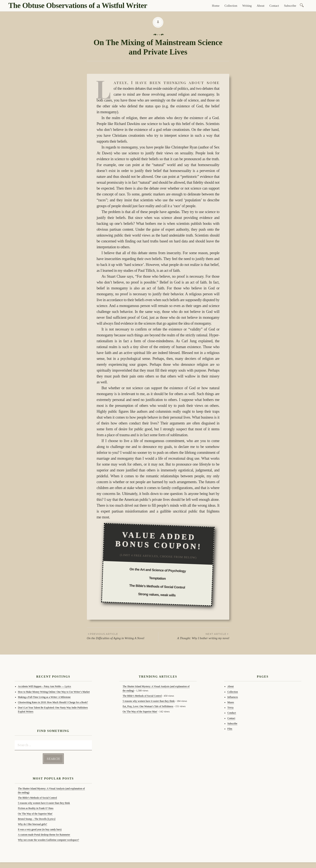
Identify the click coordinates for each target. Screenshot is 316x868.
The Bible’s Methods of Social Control (157, 586)
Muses (231, 702)
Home (216, 6)
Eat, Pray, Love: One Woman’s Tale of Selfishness (148, 706)
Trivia (230, 708)
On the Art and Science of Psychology (158, 570)
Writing (247, 6)
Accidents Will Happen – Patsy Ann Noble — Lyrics (44, 686)
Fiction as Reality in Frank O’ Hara (36, 808)
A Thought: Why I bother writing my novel (194, 636)
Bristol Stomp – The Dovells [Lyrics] (37, 818)
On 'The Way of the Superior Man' (35, 813)
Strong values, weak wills (157, 595)
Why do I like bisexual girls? (33, 824)
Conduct (232, 713)
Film (230, 729)
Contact (274, 6)
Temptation (157, 578)
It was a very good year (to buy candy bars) (40, 829)
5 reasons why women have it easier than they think (44, 803)
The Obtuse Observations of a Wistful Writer (78, 5)
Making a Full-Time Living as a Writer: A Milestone (44, 697)
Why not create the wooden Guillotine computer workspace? (49, 839)
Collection (231, 6)
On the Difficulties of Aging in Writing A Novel (123, 636)
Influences (233, 697)
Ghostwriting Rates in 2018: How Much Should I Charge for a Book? (53, 702)
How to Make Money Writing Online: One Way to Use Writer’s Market (54, 692)
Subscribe (290, 6)
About (261, 6)
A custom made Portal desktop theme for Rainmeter (44, 834)
